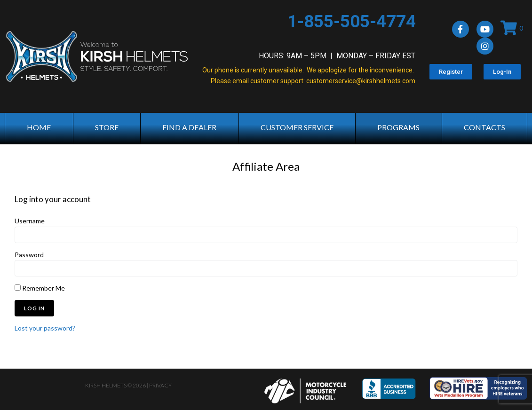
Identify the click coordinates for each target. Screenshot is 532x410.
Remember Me (40, 288)
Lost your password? (45, 328)
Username (30, 221)
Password (29, 255)
